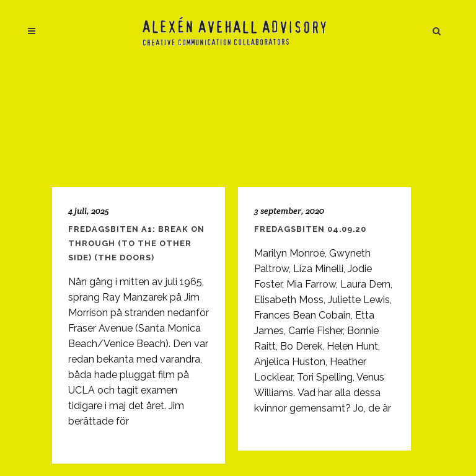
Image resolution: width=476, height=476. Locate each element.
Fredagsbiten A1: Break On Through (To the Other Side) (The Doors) (136, 243)
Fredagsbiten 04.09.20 (310, 229)
